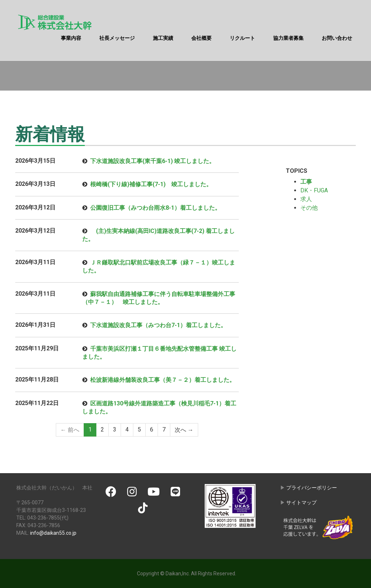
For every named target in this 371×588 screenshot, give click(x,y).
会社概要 (201, 38)
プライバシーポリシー (312, 488)
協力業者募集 (288, 38)
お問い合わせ (337, 38)
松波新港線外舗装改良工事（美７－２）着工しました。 (163, 380)
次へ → (184, 429)
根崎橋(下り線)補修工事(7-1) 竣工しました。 (151, 184)
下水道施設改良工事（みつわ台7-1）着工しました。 (158, 325)
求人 (306, 199)
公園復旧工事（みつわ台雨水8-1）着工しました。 (155, 208)
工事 (306, 182)
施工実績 (163, 38)
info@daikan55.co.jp (53, 533)
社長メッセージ (117, 38)
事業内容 (71, 38)
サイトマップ (301, 502)
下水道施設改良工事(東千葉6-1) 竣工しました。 (153, 161)
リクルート (242, 38)
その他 (309, 208)
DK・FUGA (314, 190)
